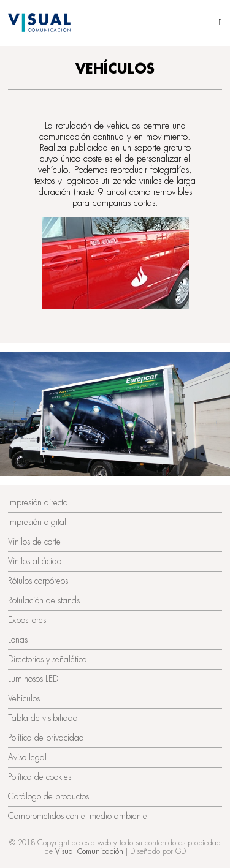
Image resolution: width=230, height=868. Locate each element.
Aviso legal (27, 757)
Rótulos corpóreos (38, 581)
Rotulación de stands (44, 600)
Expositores (27, 620)
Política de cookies (40, 777)
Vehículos (24, 698)
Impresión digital (37, 522)
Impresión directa (38, 502)
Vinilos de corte (34, 542)
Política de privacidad (46, 738)
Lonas (18, 640)
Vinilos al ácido (35, 561)
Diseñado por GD (158, 851)
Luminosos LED (33, 679)
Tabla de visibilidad (43, 718)
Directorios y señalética (48, 659)
